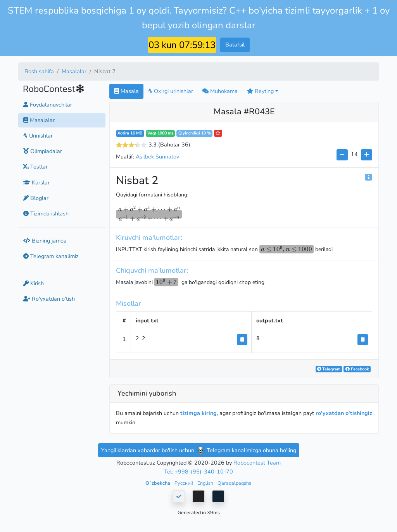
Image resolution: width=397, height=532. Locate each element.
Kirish (34, 283)
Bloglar (36, 198)
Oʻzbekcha (158, 483)
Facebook (357, 369)
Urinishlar (38, 136)
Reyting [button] (260, 91)
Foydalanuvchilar (48, 105)
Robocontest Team (257, 463)
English (206, 483)
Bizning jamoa (45, 241)
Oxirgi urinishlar (171, 91)
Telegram (329, 369)
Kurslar (36, 182)
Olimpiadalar (43, 151)
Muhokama (220, 91)
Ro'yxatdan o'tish (49, 299)
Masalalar (74, 71)
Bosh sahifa (39, 71)
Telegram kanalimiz (51, 256)
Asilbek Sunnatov (157, 157)
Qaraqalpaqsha (235, 483)
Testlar (35, 167)
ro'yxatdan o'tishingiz (344, 413)
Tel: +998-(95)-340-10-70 (198, 472)
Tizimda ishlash (46, 213)
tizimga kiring (198, 413)
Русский (184, 483)
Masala (126, 91)
